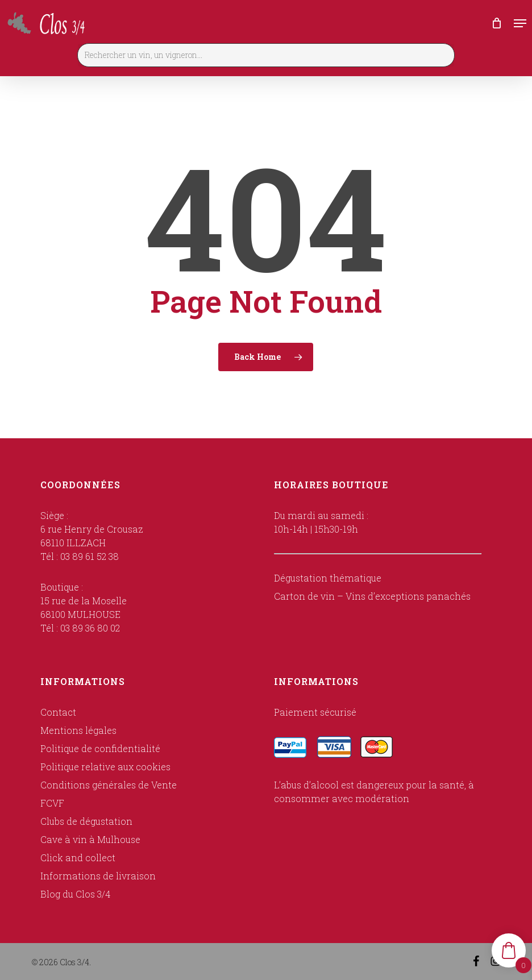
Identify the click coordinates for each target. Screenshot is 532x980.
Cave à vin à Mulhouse (90, 839)
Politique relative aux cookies (105, 767)
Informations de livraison (98, 876)
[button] (520, 23)
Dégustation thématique (328, 578)
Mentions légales (78, 730)
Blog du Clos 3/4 (75, 894)
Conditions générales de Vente (109, 785)
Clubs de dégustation (86, 821)
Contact (58, 712)
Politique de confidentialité (100, 748)
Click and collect (78, 857)
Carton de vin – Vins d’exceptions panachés (372, 596)
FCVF (52, 803)
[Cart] (497, 23)
